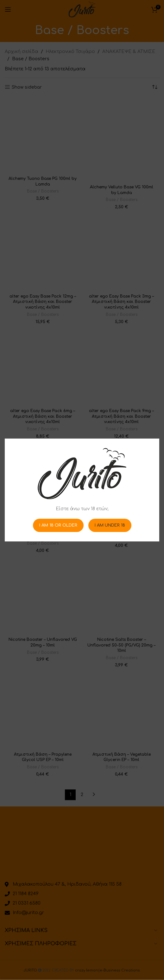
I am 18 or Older (58, 525)
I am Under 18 (110, 525)
